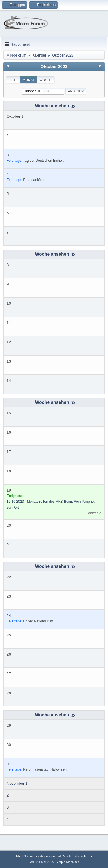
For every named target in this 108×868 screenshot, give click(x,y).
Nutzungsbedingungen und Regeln (48, 856)
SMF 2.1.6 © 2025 (41, 862)
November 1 (17, 783)
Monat (29, 80)
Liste (13, 80)
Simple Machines (68, 862)
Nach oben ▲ (84, 856)
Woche (46, 80)
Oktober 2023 (54, 67)
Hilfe (18, 856)
